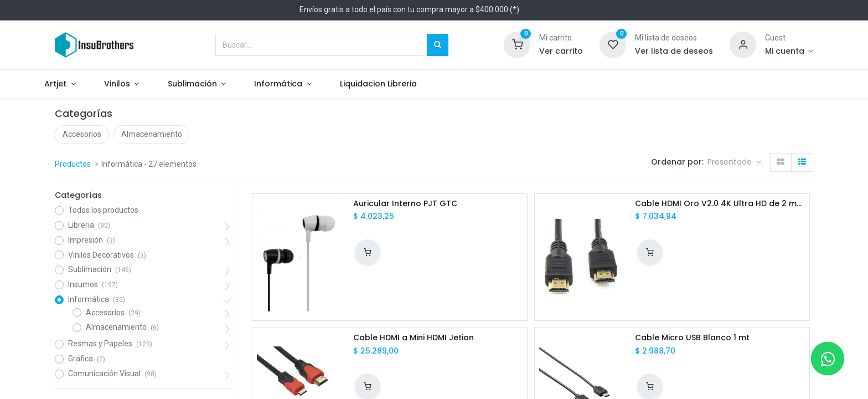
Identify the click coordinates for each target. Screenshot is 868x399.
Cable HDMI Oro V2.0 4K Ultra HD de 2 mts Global (720, 204)
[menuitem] (403, 84)
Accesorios (82, 134)
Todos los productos (103, 210)
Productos (73, 164)
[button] (734, 162)
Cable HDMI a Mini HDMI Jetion (414, 338)
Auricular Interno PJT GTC (405, 204)
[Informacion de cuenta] (789, 52)
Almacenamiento (152, 134)
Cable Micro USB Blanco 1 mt (692, 338)
